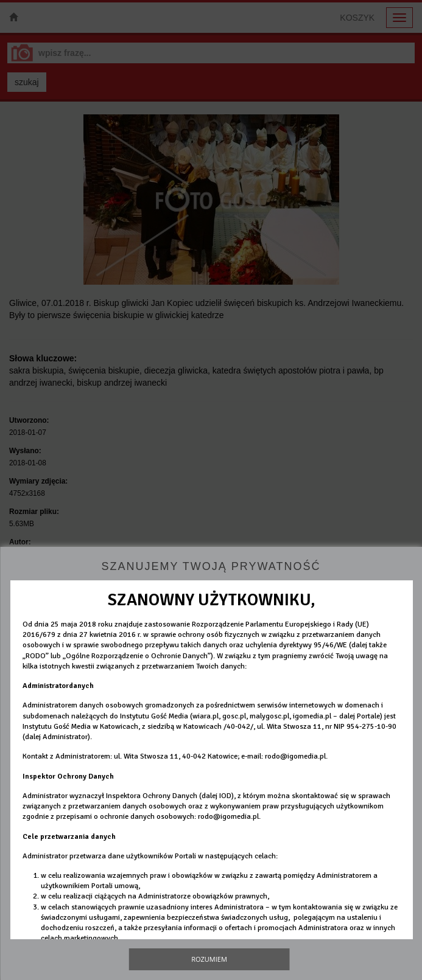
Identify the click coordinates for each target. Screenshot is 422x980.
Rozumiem (209, 959)
